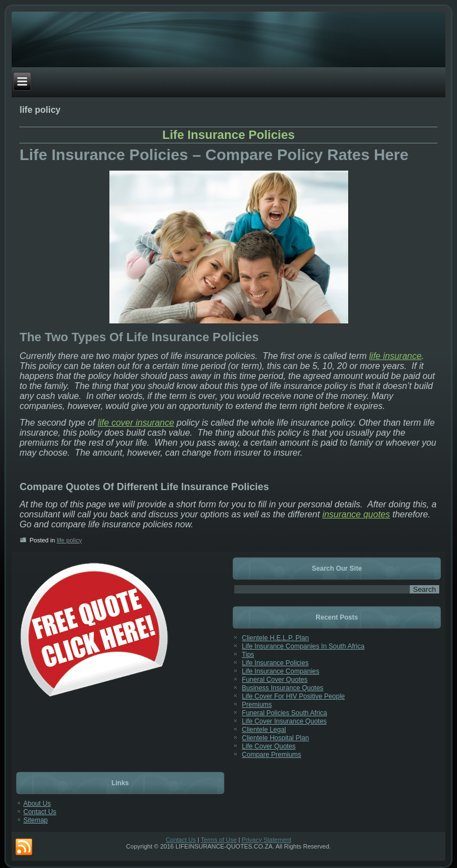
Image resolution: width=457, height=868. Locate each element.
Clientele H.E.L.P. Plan (276, 638)
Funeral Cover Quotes (275, 680)
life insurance (395, 356)
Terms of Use (219, 840)
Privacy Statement (266, 840)
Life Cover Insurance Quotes (285, 721)
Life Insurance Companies (281, 671)
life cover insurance (136, 423)
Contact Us (40, 812)
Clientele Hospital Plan (276, 738)
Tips (248, 655)
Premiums (257, 705)
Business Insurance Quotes (283, 688)
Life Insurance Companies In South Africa (303, 646)
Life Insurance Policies (228, 135)
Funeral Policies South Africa (285, 713)
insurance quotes (356, 514)
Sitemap (36, 820)
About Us (37, 804)
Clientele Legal (264, 730)
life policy (69, 540)
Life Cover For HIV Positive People (293, 696)
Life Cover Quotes (269, 746)
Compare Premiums (272, 755)
